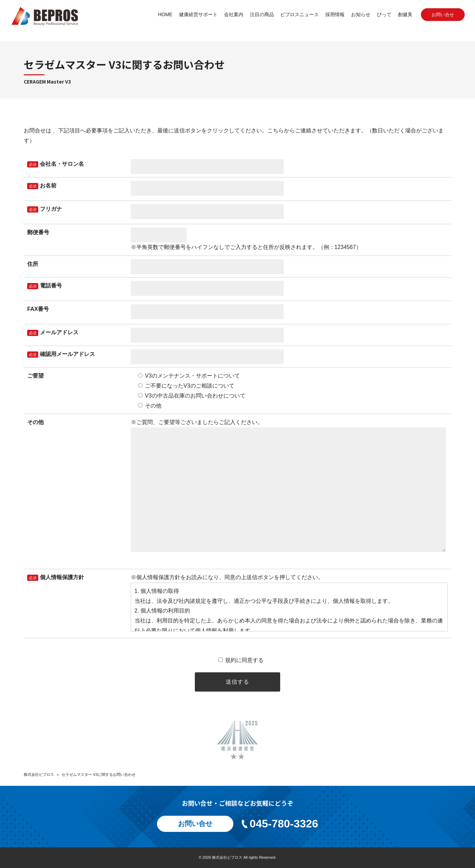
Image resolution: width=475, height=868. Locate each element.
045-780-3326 (279, 824)
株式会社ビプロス (39, 774)
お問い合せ (443, 15)
